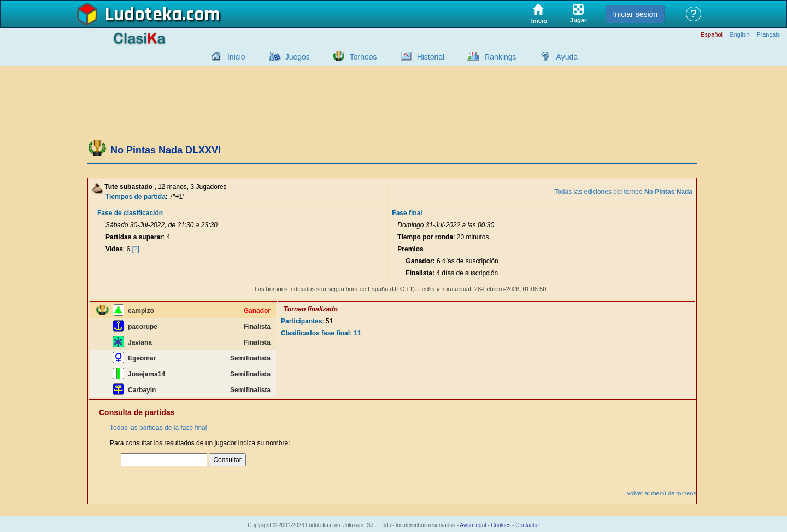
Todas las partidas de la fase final (158, 428)
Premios (410, 249)
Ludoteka (143, 15)
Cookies (501, 525)
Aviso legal (473, 525)
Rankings (500, 57)
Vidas (114, 249)
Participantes (301, 321)
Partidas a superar (134, 237)
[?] (136, 249)
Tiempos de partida (136, 197)
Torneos (363, 57)
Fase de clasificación (130, 213)
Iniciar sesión (635, 14)
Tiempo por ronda (425, 237)
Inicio (236, 57)
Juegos (298, 57)
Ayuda (567, 57)
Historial (431, 57)
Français (768, 35)
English (739, 35)
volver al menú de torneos (662, 493)
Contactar (527, 525)
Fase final (407, 213)
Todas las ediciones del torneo (623, 192)
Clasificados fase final (315, 333)
